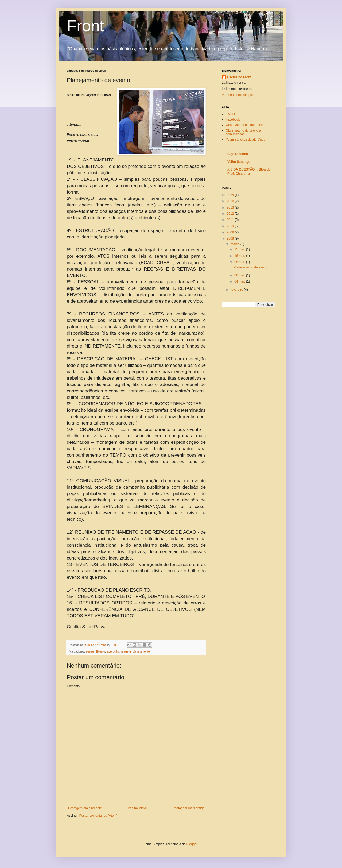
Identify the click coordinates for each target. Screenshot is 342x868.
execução (113, 651)
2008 (231, 238)
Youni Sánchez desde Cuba (246, 140)
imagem (126, 651)
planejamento (141, 651)
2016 (231, 201)
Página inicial (137, 808)
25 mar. (240, 249)
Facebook (233, 119)
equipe (90, 651)
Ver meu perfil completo (239, 95)
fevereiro (237, 290)
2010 (231, 226)
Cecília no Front (239, 77)
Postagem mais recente (85, 808)
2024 (231, 195)
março (236, 244)
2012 (231, 214)
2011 (231, 220)
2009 (231, 232)
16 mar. (240, 256)
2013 (231, 207)
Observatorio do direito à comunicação (243, 132)
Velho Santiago (239, 162)
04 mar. (240, 281)
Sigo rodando (238, 154)
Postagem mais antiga (189, 808)
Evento (100, 651)
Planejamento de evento (251, 267)
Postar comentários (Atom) (98, 816)
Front (85, 26)
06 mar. (240, 275)
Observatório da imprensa (244, 125)
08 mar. (240, 262)
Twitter (230, 114)
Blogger (192, 844)
